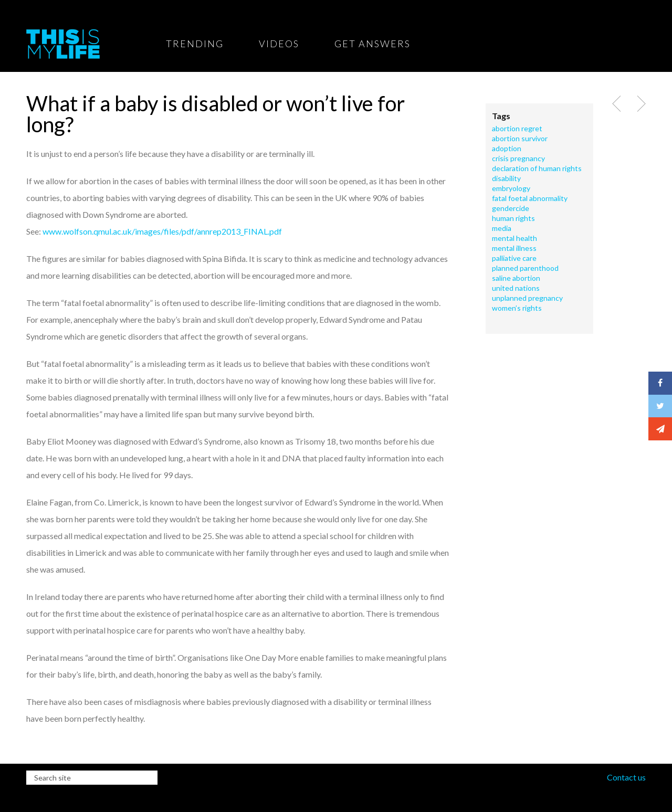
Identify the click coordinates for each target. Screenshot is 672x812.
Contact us (626, 777)
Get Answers (372, 44)
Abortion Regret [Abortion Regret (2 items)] (517, 129)
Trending (195, 44)
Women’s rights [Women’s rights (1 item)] (517, 308)
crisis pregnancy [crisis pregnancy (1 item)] (518, 159)
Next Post (640, 104)
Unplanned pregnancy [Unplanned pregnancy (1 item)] (527, 298)
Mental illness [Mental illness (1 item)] (514, 248)
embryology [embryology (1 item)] (511, 188)
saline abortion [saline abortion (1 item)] (516, 278)
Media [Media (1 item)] (502, 228)
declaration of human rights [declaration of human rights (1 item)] (537, 168)
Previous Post (617, 104)
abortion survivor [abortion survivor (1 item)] (520, 139)
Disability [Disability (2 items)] (506, 178)
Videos (279, 44)
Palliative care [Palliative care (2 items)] (514, 258)
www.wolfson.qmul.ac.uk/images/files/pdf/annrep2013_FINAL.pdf (162, 231)
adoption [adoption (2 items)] (507, 149)
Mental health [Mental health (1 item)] (514, 238)
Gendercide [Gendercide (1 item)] (511, 208)
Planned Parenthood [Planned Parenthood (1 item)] (525, 268)
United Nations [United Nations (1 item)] (516, 288)
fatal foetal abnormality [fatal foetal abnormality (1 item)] (530, 198)
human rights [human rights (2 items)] (513, 218)
